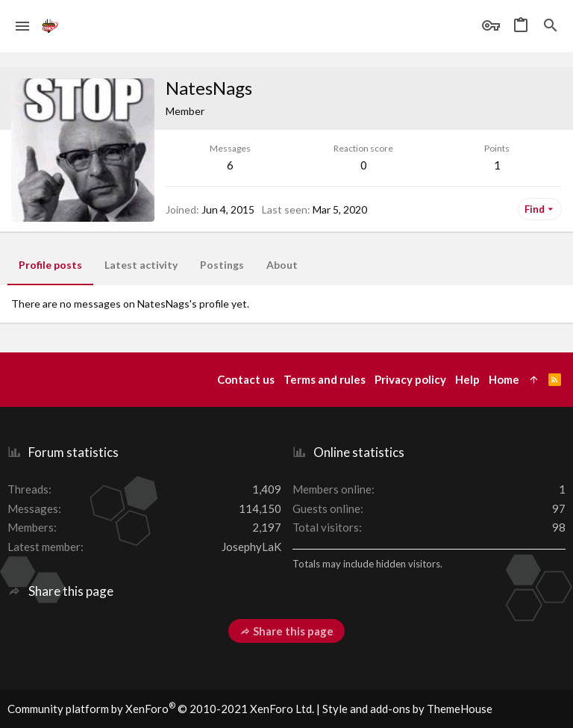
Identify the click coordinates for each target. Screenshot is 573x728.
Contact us (246, 379)
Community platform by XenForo (161, 709)
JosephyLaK (251, 547)
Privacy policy (410, 379)
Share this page (286, 631)
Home (504, 379)
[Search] (551, 26)
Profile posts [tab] (50, 265)
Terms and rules (325, 379)
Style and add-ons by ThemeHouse (407, 709)
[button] (23, 26)
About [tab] (282, 265)
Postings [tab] (222, 265)
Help (467, 379)
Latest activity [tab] (141, 265)
